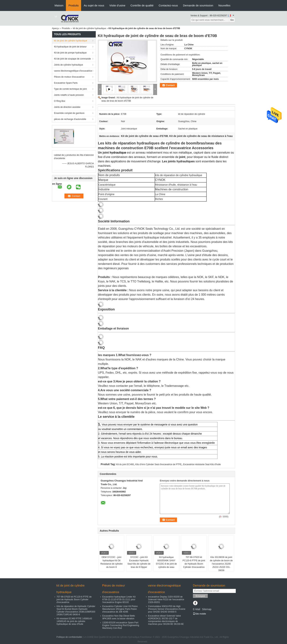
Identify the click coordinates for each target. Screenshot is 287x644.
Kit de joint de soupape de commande (72, 59)
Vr (56, 16)
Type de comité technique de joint (70, 89)
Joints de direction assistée (67, 107)
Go (232, 20)
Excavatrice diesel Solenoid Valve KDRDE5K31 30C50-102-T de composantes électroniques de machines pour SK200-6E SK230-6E (166, 620)
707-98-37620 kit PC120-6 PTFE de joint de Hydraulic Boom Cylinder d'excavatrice (194, 562)
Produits (73, 5)
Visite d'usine (117, 5)
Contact (170, 85)
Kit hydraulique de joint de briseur (70, 47)
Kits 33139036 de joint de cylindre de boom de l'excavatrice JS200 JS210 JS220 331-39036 (221, 564)
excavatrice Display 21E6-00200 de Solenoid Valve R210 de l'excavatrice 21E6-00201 (166, 600)
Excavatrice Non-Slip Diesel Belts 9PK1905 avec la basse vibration (119, 617)
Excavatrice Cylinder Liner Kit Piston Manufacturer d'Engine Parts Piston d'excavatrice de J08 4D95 (120, 609)
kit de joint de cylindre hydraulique (89, 28)
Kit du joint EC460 (125, 464)
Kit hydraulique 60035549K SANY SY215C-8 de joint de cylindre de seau (166, 562)
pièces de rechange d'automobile (70, 119)
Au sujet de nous (94, 5)
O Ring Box (60, 101)
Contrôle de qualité (142, 5)
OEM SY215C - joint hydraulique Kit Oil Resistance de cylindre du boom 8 (112, 562)
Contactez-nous (168, 5)
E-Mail (197, 609)
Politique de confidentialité (69, 637)
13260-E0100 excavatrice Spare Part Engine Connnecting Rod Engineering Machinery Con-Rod (121, 625)
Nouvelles (224, 5)
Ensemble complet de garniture (69, 113)
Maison (59, 5)
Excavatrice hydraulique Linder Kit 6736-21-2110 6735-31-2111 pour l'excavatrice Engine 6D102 (119, 600)
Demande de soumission (198, 5)
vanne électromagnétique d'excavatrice (73, 71)
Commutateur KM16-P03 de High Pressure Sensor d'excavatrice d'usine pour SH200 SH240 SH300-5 (167, 609)
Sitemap (207, 609)
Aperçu (55, 28)
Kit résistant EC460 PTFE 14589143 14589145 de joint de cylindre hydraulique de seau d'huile (74, 621)
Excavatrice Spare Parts (66, 83)
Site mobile (199, 614)
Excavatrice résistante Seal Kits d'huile (202, 464)
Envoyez (200, 596)
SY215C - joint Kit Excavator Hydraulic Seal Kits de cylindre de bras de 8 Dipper (139, 562)
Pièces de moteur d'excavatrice (69, 77)
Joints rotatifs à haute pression (69, 95)
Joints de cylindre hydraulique (68, 65)
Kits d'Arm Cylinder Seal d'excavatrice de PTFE (158, 464)
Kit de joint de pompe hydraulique (70, 53)
